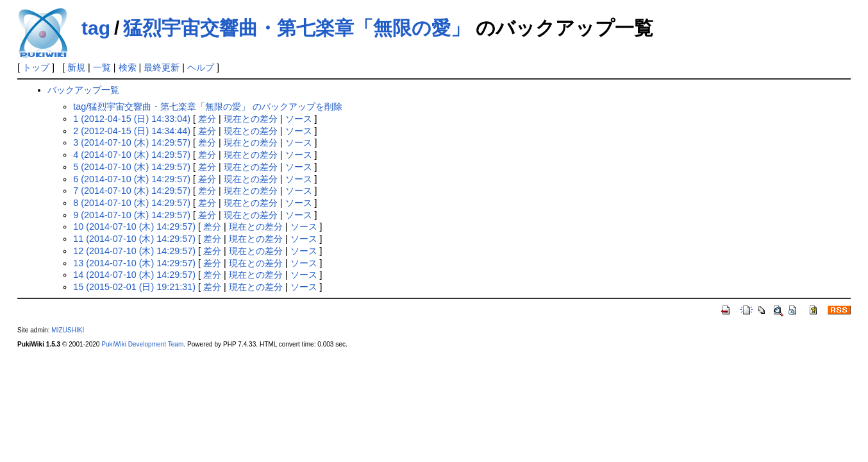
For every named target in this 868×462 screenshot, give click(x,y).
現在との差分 (251, 119)
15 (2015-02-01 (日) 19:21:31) (134, 287)
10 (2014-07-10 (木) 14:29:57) (134, 227)
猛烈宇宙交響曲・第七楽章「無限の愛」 (296, 28)
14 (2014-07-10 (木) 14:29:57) (134, 275)
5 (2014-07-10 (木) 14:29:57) (132, 167)
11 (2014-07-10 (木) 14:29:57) (134, 239)
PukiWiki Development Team (142, 344)
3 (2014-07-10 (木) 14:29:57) (132, 142)
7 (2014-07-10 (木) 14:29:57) (132, 191)
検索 (128, 67)
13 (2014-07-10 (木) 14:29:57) (134, 263)
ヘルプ (201, 67)
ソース (299, 119)
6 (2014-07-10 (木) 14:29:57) (132, 179)
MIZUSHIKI (68, 330)
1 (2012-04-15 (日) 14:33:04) (132, 119)
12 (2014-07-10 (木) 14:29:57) (134, 251)
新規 (76, 67)
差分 (207, 119)
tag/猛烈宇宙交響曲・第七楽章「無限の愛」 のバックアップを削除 (208, 107)
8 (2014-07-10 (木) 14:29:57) (132, 203)
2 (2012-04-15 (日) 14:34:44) (132, 131)
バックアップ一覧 (83, 90)
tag (96, 28)
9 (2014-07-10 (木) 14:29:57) (132, 215)
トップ (36, 67)
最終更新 (162, 67)
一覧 (102, 67)
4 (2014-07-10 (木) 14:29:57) (132, 155)
